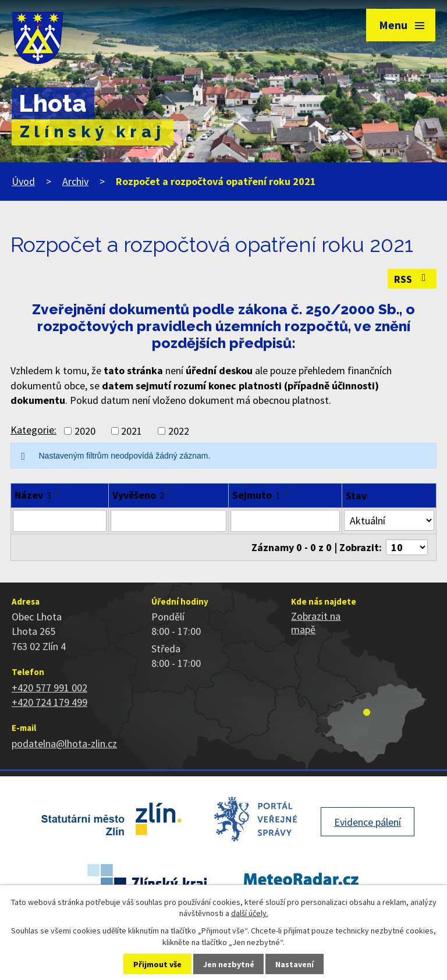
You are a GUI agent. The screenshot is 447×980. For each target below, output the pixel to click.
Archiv (75, 181)
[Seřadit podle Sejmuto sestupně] (286, 495)
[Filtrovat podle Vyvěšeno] (168, 521)
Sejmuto (256, 495)
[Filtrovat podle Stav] (389, 520)
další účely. (250, 913)
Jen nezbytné (229, 964)
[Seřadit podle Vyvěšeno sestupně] (171, 495)
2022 (179, 431)
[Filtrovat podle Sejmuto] (285, 521)
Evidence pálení (368, 822)
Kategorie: (33, 430)
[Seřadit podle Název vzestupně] (58, 491)
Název (33, 495)
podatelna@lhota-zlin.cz (64, 743)
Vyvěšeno (138, 495)
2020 (85, 431)
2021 (132, 431)
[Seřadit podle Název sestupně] (58, 495)
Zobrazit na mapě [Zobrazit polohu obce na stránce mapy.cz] (316, 623)
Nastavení (295, 964)
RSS (412, 279)
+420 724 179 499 (49, 702)
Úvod (23, 181)
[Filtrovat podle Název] (60, 521)
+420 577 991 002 (49, 688)
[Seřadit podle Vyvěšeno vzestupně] (171, 491)
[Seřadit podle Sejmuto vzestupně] (286, 491)
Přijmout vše (157, 964)
